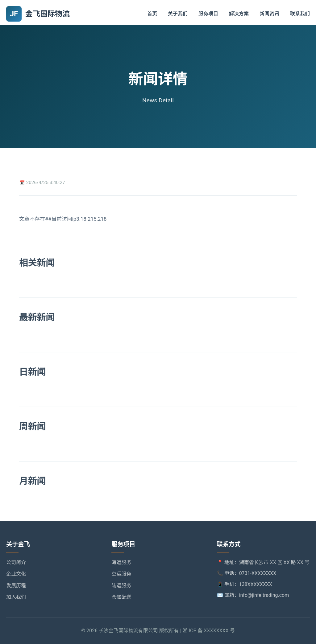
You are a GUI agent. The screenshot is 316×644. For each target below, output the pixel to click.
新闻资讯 (269, 14)
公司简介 (16, 562)
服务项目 (208, 14)
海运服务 (121, 562)
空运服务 (121, 574)
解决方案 (239, 14)
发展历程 (16, 586)
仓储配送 (121, 597)
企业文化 (16, 574)
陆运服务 (121, 586)
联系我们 (300, 14)
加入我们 (16, 597)
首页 (152, 14)
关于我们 (178, 14)
